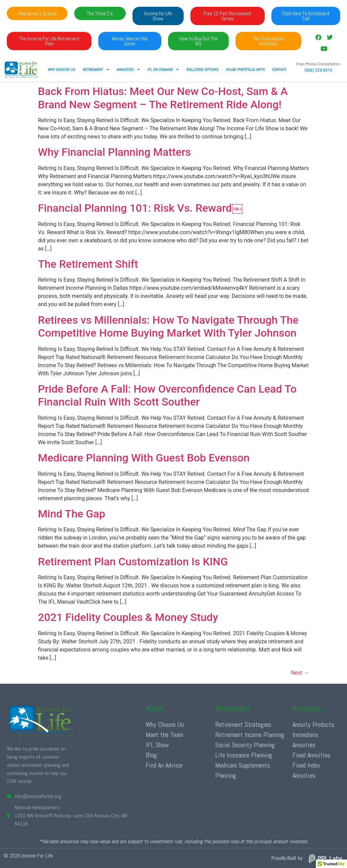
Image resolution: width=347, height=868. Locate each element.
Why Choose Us (62, 70)
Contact (279, 70)
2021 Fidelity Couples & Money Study (128, 617)
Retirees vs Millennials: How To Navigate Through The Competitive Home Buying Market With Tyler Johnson (168, 326)
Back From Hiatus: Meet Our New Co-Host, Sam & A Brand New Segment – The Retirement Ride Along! (163, 98)
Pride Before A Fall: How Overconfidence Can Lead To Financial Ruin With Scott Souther (167, 395)
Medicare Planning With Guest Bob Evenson (144, 458)
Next (300, 673)
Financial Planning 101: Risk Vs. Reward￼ (140, 208)
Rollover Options (202, 70)
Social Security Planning (245, 745)
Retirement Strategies (243, 724)
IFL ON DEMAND (163, 70)
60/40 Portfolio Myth (245, 70)
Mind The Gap (72, 514)
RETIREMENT (96, 70)
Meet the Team (165, 735)
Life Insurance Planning (244, 755)
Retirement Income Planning (250, 735)
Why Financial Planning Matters (114, 152)
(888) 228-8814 (318, 70)
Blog (151, 755)
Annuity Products (313, 724)
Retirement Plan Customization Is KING (133, 562)
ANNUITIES (128, 70)
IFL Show (157, 745)
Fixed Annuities (311, 755)
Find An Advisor (164, 765)
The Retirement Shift (88, 264)
